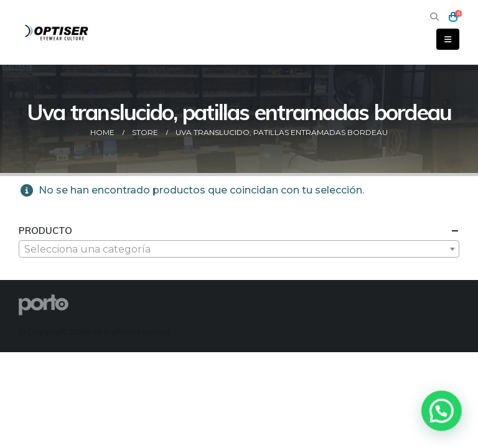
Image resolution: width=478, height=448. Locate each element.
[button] (434, 17)
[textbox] (239, 250)
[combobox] (239, 249)
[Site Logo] (57, 32)
